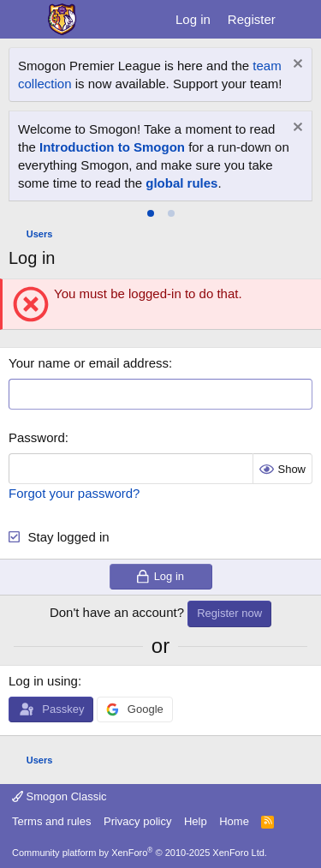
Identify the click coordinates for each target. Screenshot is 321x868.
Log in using (43, 681)
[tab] (151, 213)
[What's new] (301, 19)
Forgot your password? (74, 493)
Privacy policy (137, 821)
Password (37, 437)
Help (196, 821)
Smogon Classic (59, 796)
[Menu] (24, 20)
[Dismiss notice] (296, 66)
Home (234, 821)
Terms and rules (51, 821)
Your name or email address (89, 363)
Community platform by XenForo (140, 853)
